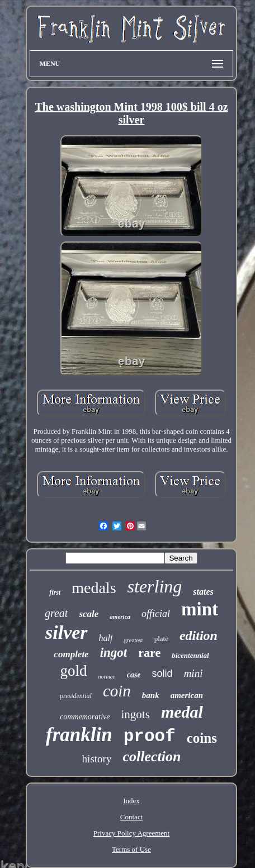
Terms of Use (131, 849)
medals (94, 588)
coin (117, 691)
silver (67, 632)
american (187, 695)
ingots (136, 714)
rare (149, 653)
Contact (131, 817)
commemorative (85, 717)
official (156, 614)
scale (89, 614)
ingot (114, 653)
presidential (76, 696)
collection (152, 756)
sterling (155, 586)
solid (162, 673)
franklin (79, 735)
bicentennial (190, 655)
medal (182, 712)
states (203, 592)
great (56, 613)
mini (193, 673)
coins (202, 738)
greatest (133, 640)
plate (161, 639)
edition (199, 635)
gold (74, 671)
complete (71, 654)
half (106, 638)
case (134, 675)
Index (131, 801)
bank (151, 695)
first (55, 592)
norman (107, 677)
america (120, 616)
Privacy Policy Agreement (131, 833)
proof (150, 736)
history (97, 759)
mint (200, 609)
